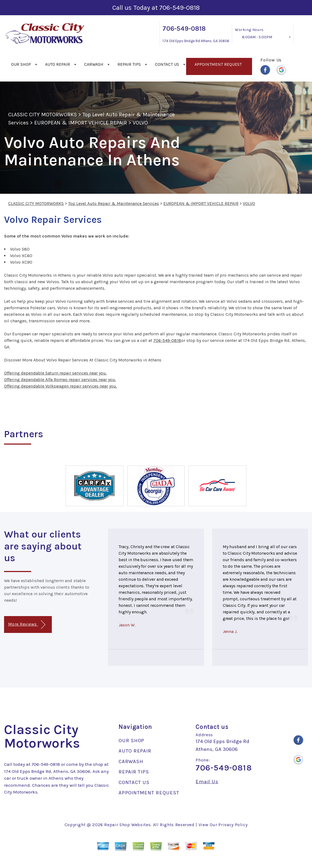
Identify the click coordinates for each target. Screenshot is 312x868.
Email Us (207, 782)
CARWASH (94, 64)
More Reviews (27, 625)
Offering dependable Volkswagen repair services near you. (61, 386)
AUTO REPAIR (58, 64)
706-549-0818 (179, 8)
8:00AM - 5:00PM (257, 37)
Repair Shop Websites (127, 825)
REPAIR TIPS (129, 64)
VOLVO (140, 123)
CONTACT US (167, 64)
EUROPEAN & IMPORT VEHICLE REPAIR (80, 123)
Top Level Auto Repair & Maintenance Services (114, 203)
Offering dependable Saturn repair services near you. (55, 373)
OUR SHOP (21, 64)
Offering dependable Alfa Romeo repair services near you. (60, 380)
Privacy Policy (233, 825)
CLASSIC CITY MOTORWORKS (42, 115)
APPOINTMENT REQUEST (218, 64)
